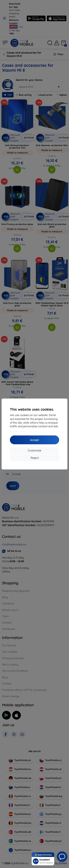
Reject (35, 458)
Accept (34, 440)
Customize (34, 450)
